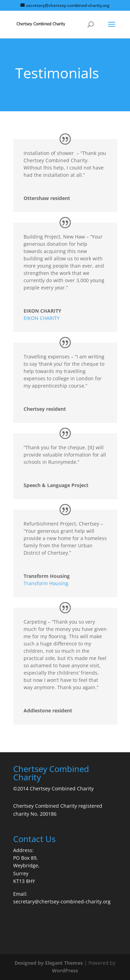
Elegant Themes (64, 963)
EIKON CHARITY (42, 318)
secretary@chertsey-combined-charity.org (62, 901)
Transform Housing (46, 583)
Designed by (30, 963)
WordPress (65, 970)
